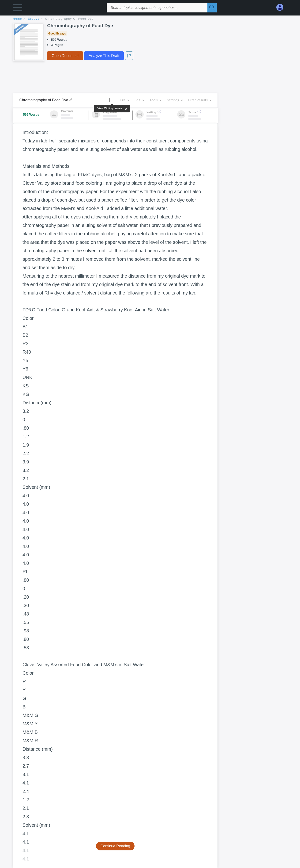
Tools (155, 100)
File (125, 100)
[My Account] (282, 7)
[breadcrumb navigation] (150, 19)
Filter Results (200, 100)
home (17, 19)
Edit (139, 100)
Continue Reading (115, 846)
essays (34, 19)
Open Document (65, 56)
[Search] (212, 8)
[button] (18, 9)
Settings (175, 100)
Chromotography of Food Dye (70, 19)
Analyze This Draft (104, 56)
